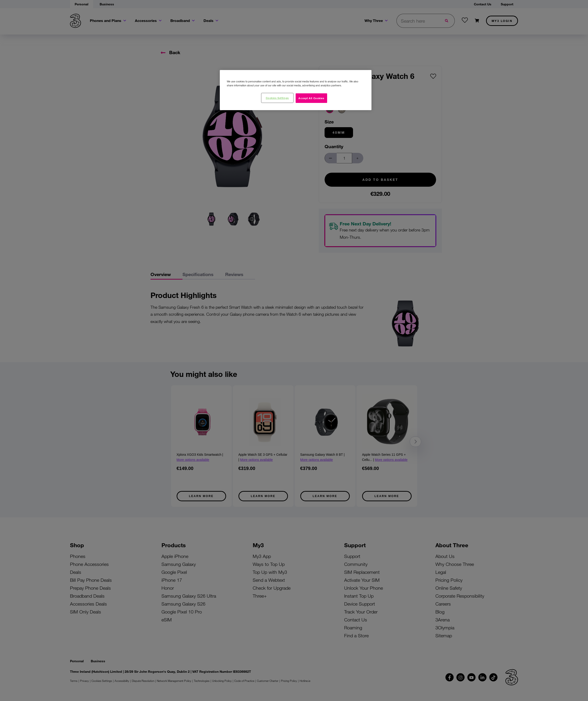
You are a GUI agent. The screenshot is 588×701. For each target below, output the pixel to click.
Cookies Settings (277, 98)
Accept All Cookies (311, 98)
